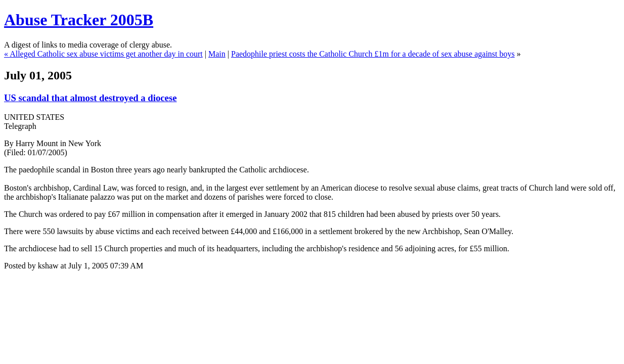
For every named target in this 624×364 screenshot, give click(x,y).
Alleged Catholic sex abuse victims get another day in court (106, 54)
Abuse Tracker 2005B (79, 20)
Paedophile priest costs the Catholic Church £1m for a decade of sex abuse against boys (373, 54)
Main (217, 54)
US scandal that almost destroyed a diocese (91, 98)
